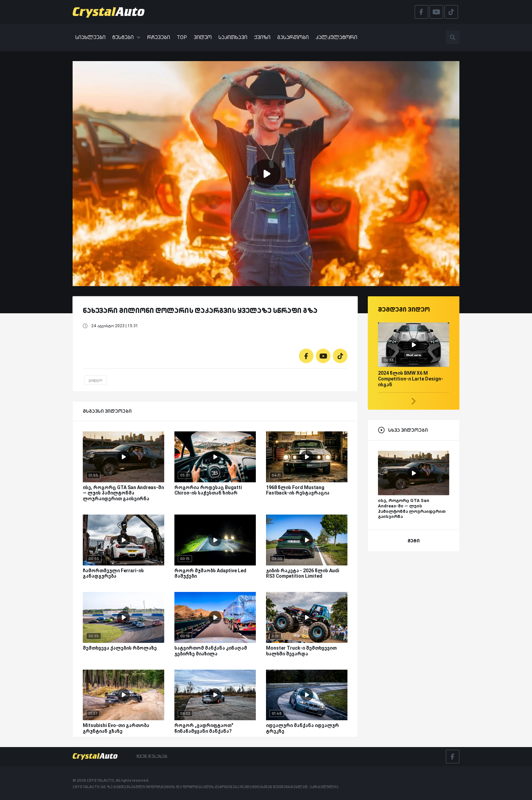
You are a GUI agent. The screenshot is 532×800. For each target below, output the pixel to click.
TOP (182, 37)
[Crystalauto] (111, 12)
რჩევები (159, 37)
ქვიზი (262, 37)
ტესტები (126, 37)
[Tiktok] (340, 356)
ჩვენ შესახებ (152, 756)
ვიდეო (203, 37)
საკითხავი (233, 37)
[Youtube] (323, 356)
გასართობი (293, 37)
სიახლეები (90, 37)
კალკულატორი (336, 37)
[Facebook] (306, 356)
